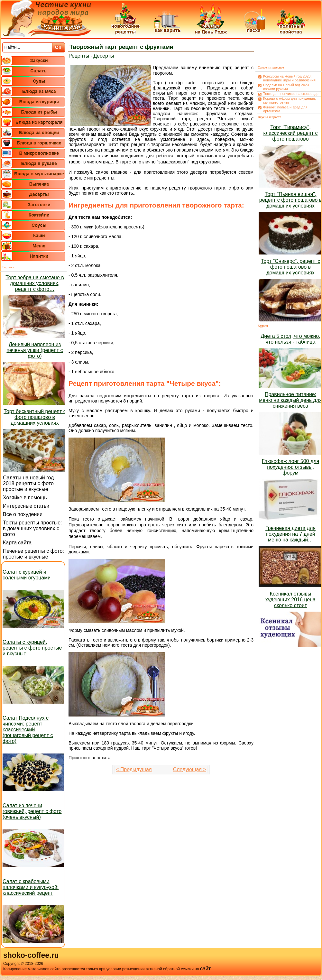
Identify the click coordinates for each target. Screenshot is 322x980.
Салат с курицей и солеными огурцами (27, 575)
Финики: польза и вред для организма (285, 109)
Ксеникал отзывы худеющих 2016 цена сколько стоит (290, 600)
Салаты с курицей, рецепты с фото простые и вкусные (32, 648)
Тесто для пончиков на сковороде (291, 94)
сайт (205, 969)
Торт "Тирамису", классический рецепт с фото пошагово (291, 133)
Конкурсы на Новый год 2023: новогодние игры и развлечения (289, 78)
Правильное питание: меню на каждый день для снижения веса (290, 400)
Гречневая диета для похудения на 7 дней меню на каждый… (290, 534)
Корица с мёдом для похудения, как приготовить (290, 100)
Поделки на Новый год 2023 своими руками (286, 87)
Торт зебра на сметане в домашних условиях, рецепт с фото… (35, 283)
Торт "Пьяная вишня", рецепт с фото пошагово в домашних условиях (291, 200)
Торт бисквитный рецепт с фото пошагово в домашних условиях (35, 417)
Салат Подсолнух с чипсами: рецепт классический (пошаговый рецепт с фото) (28, 730)
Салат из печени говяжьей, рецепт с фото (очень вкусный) (32, 811)
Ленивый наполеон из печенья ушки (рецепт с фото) (35, 350)
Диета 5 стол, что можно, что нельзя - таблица (290, 339)
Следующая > (190, 769)
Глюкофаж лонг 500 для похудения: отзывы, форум (290, 467)
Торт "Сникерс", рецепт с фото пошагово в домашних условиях (290, 267)
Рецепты (80, 56)
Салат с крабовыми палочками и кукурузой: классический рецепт (31, 887)
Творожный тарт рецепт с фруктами (121, 47)
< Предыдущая (134, 769)
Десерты (104, 56)
